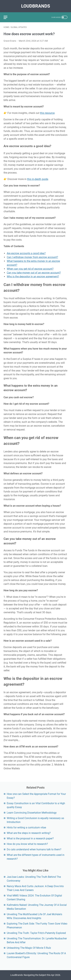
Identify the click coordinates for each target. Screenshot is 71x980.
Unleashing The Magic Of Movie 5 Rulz (29, 948)
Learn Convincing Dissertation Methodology (32, 813)
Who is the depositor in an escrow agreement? (33, 277)
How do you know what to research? (27, 844)
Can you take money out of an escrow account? (34, 273)
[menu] (7, 17)
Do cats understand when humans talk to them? (34, 849)
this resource (47, 113)
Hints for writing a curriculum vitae (26, 827)
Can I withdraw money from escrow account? (32, 257)
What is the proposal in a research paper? (30, 838)
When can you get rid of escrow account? (30, 269)
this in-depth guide (38, 179)
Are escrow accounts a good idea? (26, 253)
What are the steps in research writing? (29, 833)
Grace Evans (10, 41)
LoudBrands (36, 6)
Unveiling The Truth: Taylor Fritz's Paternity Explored (36, 933)
